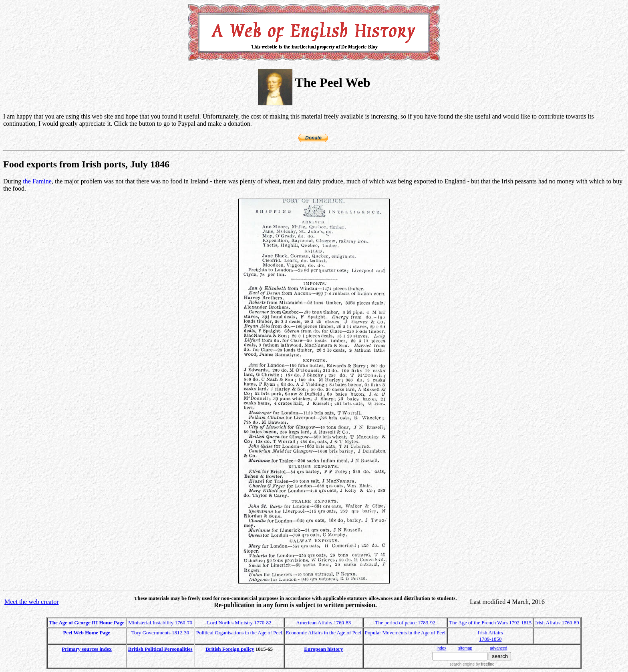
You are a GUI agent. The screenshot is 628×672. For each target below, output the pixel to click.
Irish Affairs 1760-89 (557, 623)
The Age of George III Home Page (87, 623)
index (441, 648)
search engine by (472, 664)
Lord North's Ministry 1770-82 (239, 623)
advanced (498, 648)
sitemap (465, 648)
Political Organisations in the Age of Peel (239, 633)
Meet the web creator (31, 602)
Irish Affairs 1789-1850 (490, 636)
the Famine (37, 181)
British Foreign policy (230, 649)
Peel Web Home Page (87, 633)
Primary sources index (87, 649)
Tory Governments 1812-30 (160, 633)
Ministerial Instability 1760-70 (160, 623)
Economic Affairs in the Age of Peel (324, 633)
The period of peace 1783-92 (405, 623)
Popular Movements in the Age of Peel (405, 633)
